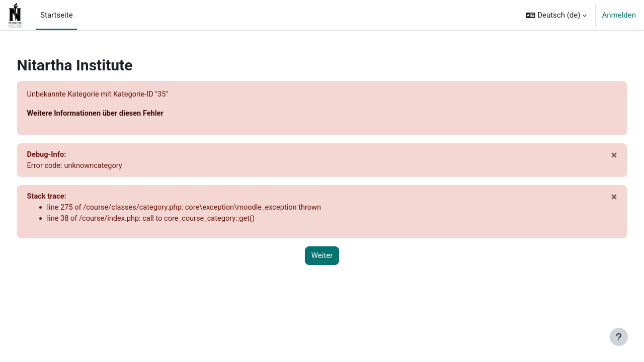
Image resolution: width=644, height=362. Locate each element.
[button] (556, 15)
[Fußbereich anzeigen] (619, 337)
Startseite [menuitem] (57, 15)
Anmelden (619, 15)
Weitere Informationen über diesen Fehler (116, 114)
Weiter (322, 258)
